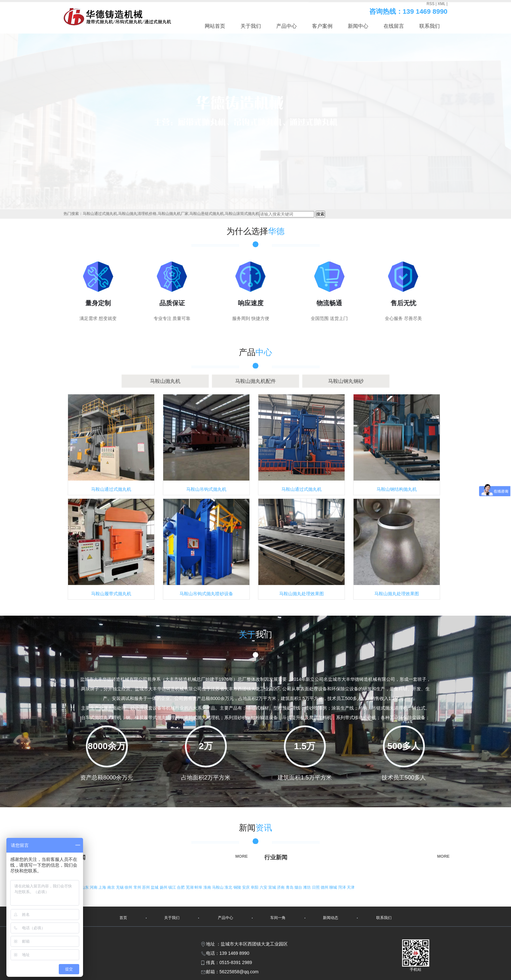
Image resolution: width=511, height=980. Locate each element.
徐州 (129, 887)
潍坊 (307, 887)
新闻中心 (358, 26)
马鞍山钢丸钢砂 (315, 381)
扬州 (164, 887)
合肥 (181, 887)
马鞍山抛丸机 (196, 381)
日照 (316, 887)
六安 (264, 887)
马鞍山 (218, 887)
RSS (431, 4)
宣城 (273, 887)
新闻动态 (331, 918)
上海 (103, 887)
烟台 (299, 887)
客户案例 (322, 26)
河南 (94, 887)
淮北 (229, 887)
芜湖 (190, 887)
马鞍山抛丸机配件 (256, 381)
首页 (123, 918)
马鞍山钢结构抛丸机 (397, 489)
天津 (351, 887)
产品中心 (286, 26)
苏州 (146, 887)
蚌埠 (199, 887)
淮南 (208, 887)
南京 (112, 887)
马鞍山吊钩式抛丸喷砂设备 (206, 594)
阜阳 (255, 887)
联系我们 (430, 26)
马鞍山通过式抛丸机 (111, 489)
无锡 (120, 887)
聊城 (334, 887)
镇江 (173, 887)
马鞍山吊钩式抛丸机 (206, 489)
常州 (138, 887)
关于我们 (251, 26)
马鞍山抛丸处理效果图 (301, 594)
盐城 (155, 887)
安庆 (246, 887)
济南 (281, 887)
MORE (153, 856)
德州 (325, 887)
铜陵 (238, 887)
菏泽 (343, 887)
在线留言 (394, 26)
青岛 (290, 887)
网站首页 (215, 26)
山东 (85, 887)
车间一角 (278, 918)
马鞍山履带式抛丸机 (111, 594)
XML (441, 4)
